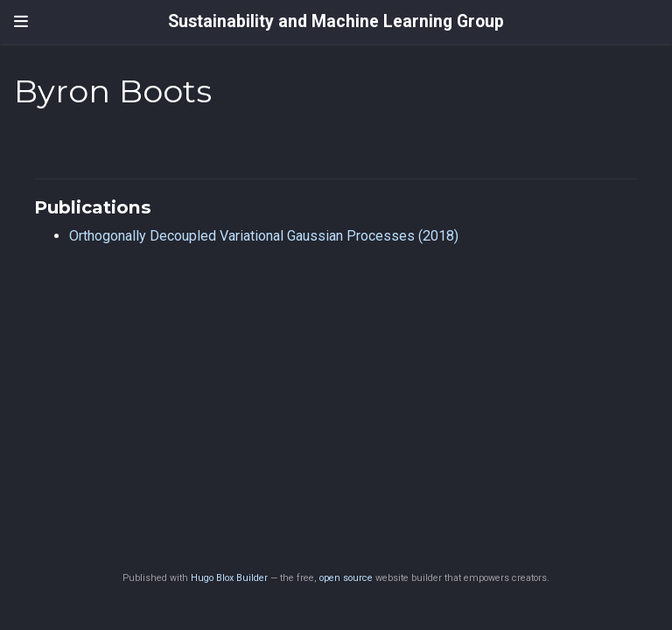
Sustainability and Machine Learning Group (336, 21)
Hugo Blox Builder (229, 578)
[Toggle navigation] (21, 22)
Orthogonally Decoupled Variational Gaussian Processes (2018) (264, 236)
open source (346, 578)
